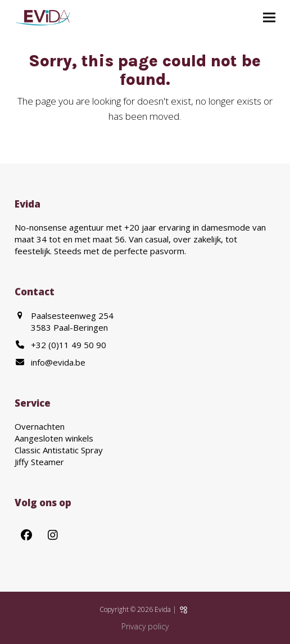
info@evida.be (58, 362)
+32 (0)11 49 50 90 (69, 345)
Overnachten (40, 426)
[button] (269, 18)
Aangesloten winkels (54, 438)
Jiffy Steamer (39, 462)
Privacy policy (145, 626)
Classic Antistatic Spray (59, 450)
